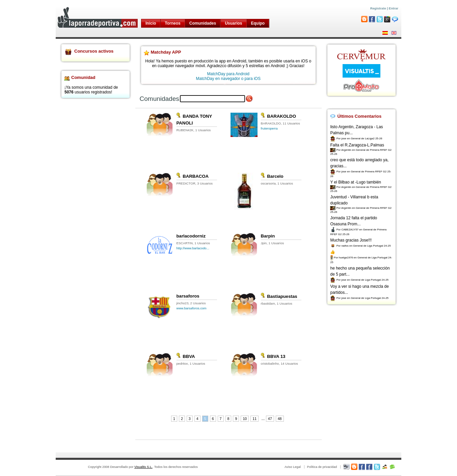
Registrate (378, 8)
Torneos (172, 23)
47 (270, 419)
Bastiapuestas (279, 296)
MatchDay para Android (228, 74)
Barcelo (272, 176)
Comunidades (203, 23)
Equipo (258, 23)
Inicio (151, 23)
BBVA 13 (273, 356)
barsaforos (188, 296)
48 (280, 419)
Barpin (268, 236)
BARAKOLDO (278, 116)
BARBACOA (193, 176)
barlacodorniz (191, 236)
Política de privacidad (322, 467)
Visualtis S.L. (143, 467)
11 (254, 419)
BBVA (186, 356)
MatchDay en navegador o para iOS (228, 79)
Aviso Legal (293, 467)
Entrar (394, 8)
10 (245, 419)
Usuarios (233, 23)
